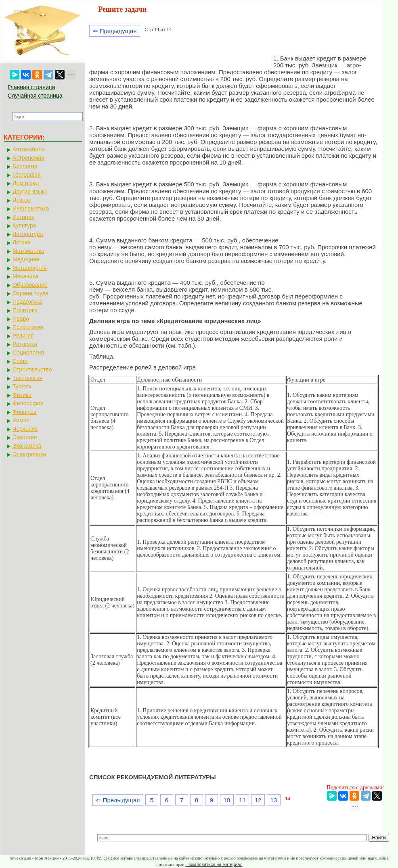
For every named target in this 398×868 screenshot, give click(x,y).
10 (227, 800)
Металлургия (30, 268)
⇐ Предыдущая (115, 31)
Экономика (27, 446)
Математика (28, 251)
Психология (28, 327)
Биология (25, 166)
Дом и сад (26, 183)
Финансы (24, 412)
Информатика (31, 209)
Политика (25, 310)
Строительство (32, 369)
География (27, 175)
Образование (30, 285)
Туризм (22, 386)
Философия (28, 403)
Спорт (20, 361)
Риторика (25, 344)
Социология (28, 353)
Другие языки (30, 192)
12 (258, 800)
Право (21, 319)
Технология (27, 378)
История (23, 217)
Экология (25, 437)
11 (242, 800)
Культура (24, 225)
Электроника (29, 454)
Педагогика (27, 302)
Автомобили (29, 149)
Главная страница (31, 87)
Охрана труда (30, 293)
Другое (21, 200)
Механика (25, 276)
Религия (23, 336)
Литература (28, 234)
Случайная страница (35, 96)
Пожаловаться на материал (214, 864)
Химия (21, 420)
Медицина (26, 259)
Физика (22, 395)
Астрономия (28, 158)
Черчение (25, 429)
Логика (21, 242)
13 (273, 800)
